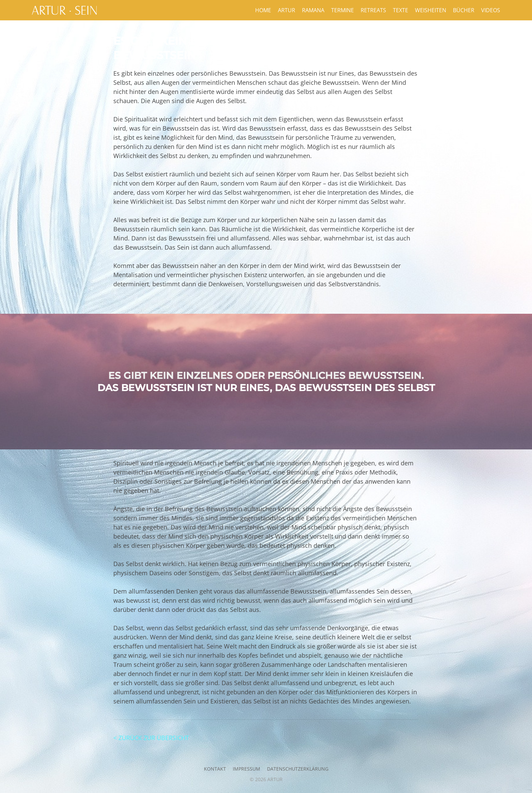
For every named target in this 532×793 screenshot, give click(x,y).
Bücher (464, 10)
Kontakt (215, 769)
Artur (287, 10)
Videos (491, 10)
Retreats (373, 10)
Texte (401, 10)
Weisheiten (431, 10)
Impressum (246, 769)
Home (263, 10)
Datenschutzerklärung (298, 769)
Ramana (313, 10)
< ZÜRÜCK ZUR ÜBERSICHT (151, 738)
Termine (343, 10)
